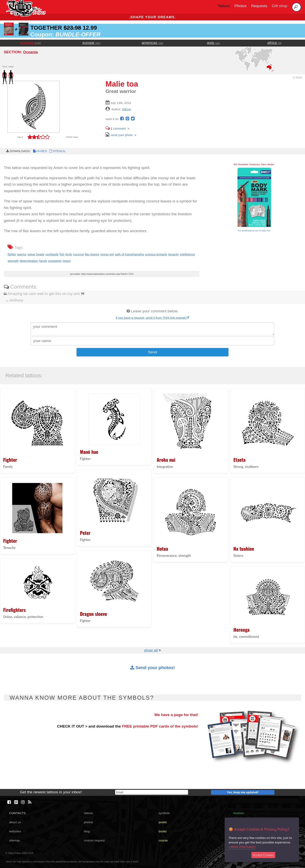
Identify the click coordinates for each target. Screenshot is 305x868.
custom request (94, 840)
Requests (259, 6)
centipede (52, 254)
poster (163, 822)
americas (152, 43)
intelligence (187, 254)
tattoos (89, 813)
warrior (22, 254)
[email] (152, 792)
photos (89, 822)
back (297, 77)
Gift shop (280, 6)
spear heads (36, 254)
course (163, 840)
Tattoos (224, 6)
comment (116, 128)
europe (92, 43)
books (163, 831)
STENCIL (57, 151)
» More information (242, 847)
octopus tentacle (156, 254)
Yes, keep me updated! (243, 792)
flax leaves (92, 254)
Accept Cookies (263, 855)
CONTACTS (17, 813)
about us (15, 822)
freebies (239, 813)
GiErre (126, 109)
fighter (12, 254)
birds (69, 254)
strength (13, 261)
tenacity (174, 254)
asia (214, 43)
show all (151, 650)
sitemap (14, 840)
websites (15, 831)
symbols (164, 813)
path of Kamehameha (129, 254)
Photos (241, 6)
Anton (67, 261)
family (43, 261)
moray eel (107, 254)
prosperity (55, 261)
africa (275, 43)
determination (29, 261)
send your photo (119, 135)
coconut (78, 254)
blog (87, 831)
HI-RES (40, 151)
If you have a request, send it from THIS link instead (153, 318)
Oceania (30, 52)
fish (62, 254)
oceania (30, 43)
